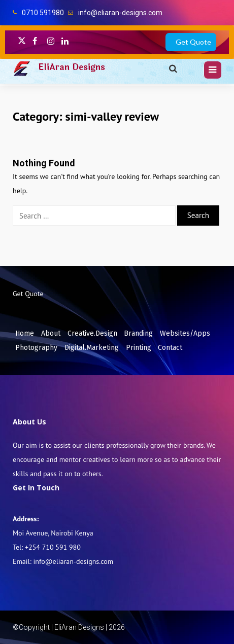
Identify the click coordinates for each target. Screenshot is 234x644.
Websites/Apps (185, 333)
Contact (170, 348)
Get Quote (193, 42)
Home (25, 333)
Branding (138, 333)
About (51, 333)
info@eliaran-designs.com (120, 13)
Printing (139, 348)
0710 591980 (43, 13)
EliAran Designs (72, 67)
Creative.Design (92, 333)
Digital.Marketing (92, 348)
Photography (36, 348)
